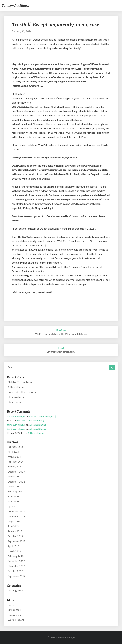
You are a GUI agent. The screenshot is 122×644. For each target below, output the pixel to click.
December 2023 (16, 472)
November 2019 (16, 516)
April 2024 (13, 452)
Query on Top (15, 402)
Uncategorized (16, 590)
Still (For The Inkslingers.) (21, 382)
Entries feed (14, 610)
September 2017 (17, 576)
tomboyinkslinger (16, 416)
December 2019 (16, 511)
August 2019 (15, 521)
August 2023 (15, 477)
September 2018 (17, 541)
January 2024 (15, 467)
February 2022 (16, 491)
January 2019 (15, 531)
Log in (11, 605)
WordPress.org (16, 620)
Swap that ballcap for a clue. (22, 392)
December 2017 (16, 561)
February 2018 (16, 556)
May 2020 (13, 501)
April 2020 (13, 506)
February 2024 (16, 462)
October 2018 (15, 536)
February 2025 (16, 447)
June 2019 (13, 526)
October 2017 (15, 571)
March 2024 (14, 457)
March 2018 (14, 551)
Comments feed (16, 615)
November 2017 (16, 566)
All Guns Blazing (16, 387)
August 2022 (15, 486)
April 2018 (13, 546)
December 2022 (16, 482)
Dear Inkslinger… (17, 397)
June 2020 (13, 496)
